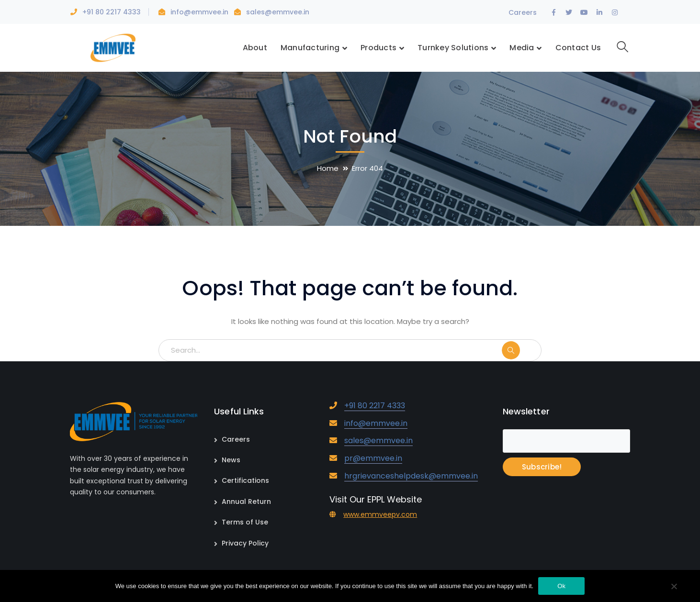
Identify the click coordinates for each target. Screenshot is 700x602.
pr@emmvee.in (373, 458)
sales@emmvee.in (278, 12)
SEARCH (521, 350)
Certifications (245, 480)
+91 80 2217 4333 (112, 12)
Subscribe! (542, 467)
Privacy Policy (245, 543)
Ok (561, 586)
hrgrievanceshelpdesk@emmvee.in (411, 476)
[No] (674, 587)
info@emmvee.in (200, 12)
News (231, 460)
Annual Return (246, 502)
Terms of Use (245, 522)
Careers (523, 12)
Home (328, 168)
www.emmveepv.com (380, 514)
